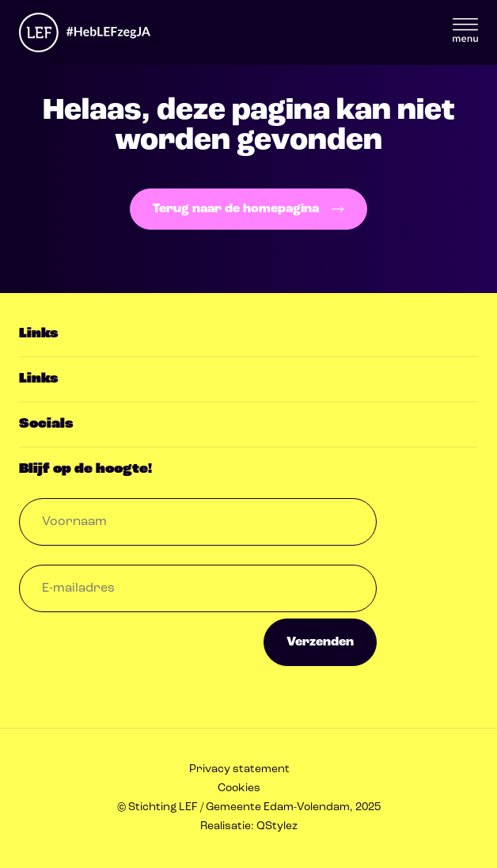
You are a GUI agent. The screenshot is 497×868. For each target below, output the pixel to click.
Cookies (239, 788)
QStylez (277, 826)
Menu (465, 30)
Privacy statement (239, 769)
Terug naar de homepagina (248, 209)
